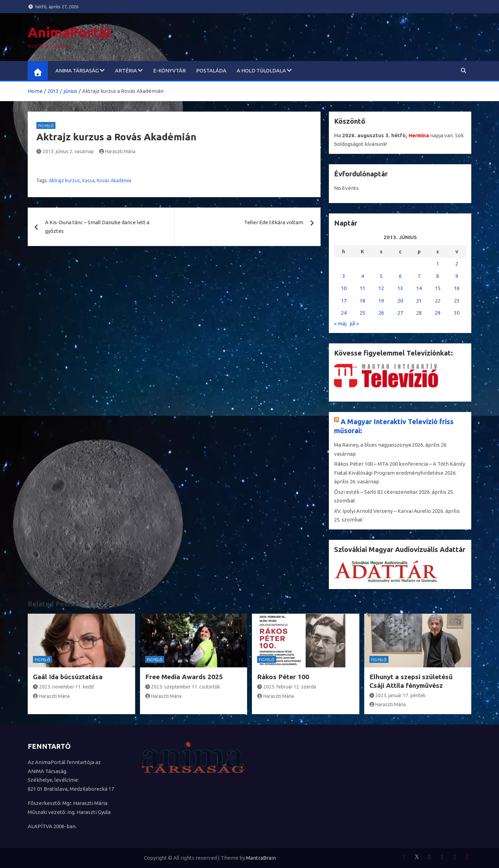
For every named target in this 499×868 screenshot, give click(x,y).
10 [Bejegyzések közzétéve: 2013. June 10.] (344, 288)
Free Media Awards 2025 (184, 677)
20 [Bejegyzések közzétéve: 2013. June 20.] (400, 301)
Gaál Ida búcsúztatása (68, 677)
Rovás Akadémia (114, 181)
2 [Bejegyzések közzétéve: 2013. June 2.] (457, 264)
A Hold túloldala (261, 71)
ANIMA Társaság (77, 71)
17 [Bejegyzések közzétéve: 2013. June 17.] (344, 301)
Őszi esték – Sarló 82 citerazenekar (376, 492)
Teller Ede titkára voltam (274, 222)
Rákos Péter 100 (283, 677)
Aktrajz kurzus (64, 181)
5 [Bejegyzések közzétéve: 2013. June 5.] (381, 276)
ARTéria (126, 71)
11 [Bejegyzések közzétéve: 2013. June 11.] (362, 288)
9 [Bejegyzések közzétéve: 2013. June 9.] (457, 276)
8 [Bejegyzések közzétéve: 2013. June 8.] (438, 276)
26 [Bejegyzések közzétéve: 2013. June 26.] (381, 313)
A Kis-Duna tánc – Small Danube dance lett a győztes (97, 227)
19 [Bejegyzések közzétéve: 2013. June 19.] (381, 301)
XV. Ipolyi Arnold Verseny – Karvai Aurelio (383, 511)
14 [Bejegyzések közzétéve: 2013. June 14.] (419, 288)
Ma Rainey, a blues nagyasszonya (373, 445)
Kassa (88, 181)
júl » (354, 323)
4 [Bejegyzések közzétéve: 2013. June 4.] (362, 276)
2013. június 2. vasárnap (65, 151)
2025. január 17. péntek (398, 695)
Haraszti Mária (117, 151)
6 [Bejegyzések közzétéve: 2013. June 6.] (400, 276)
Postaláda (211, 71)
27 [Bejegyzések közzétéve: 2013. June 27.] (400, 313)
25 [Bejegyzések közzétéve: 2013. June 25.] (362, 313)
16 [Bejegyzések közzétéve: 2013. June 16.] (457, 288)
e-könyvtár (169, 71)
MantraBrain (261, 858)
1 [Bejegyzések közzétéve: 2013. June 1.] (438, 264)
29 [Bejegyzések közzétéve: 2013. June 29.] (438, 313)
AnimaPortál (69, 32)
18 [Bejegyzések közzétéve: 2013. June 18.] (362, 301)
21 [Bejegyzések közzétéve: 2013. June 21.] (419, 301)
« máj (340, 323)
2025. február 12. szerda (287, 687)
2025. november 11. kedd (63, 687)
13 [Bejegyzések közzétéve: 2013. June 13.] (400, 288)
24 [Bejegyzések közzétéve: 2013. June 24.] (344, 313)
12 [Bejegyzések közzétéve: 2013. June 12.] (381, 288)
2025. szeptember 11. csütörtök (183, 687)
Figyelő (46, 126)
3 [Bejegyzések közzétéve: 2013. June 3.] (344, 276)
